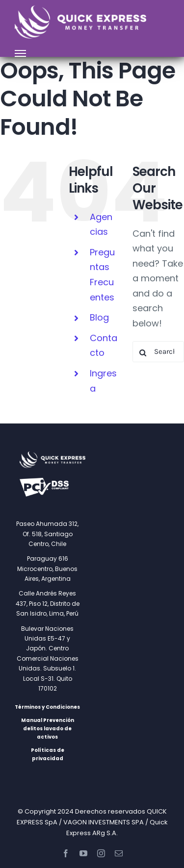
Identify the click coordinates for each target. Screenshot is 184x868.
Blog (99, 317)
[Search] (143, 353)
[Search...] (158, 352)
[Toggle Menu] (21, 53)
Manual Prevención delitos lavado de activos (48, 729)
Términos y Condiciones (47, 707)
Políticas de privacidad (48, 754)
